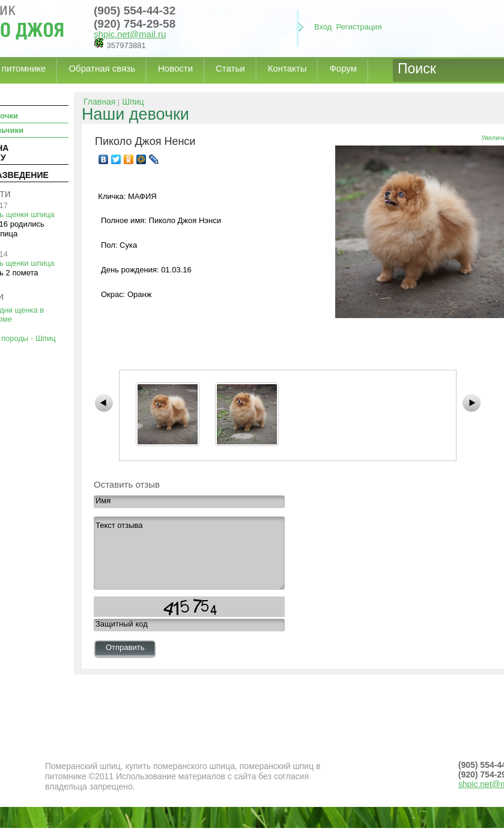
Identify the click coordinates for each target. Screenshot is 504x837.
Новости (175, 68)
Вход (323, 27)
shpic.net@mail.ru (130, 34)
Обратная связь (102, 68)
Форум (343, 68)
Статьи (230, 68)
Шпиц (133, 102)
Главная (99, 102)
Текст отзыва (189, 553)
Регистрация (359, 27)
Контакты (287, 68)
